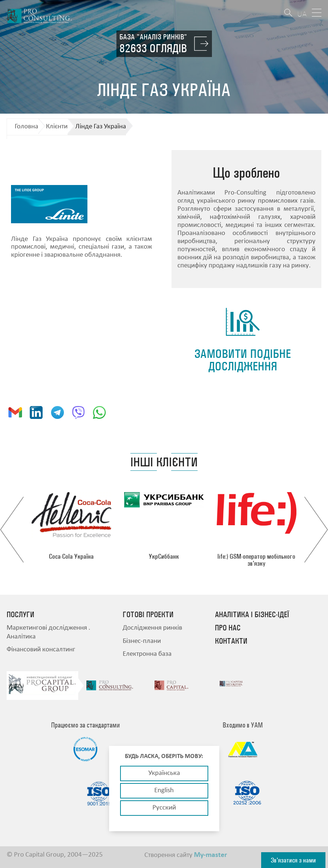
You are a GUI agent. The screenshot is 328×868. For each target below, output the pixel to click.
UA (302, 14)
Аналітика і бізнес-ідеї (252, 615)
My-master (210, 855)
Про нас (228, 628)
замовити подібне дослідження (243, 360)
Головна (26, 127)
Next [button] (316, 530)
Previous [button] (12, 530)
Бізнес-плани (142, 641)
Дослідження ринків (152, 628)
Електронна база (147, 654)
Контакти (231, 641)
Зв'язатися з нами (293, 860)
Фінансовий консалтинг (41, 650)
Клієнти (57, 127)
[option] (71, 526)
